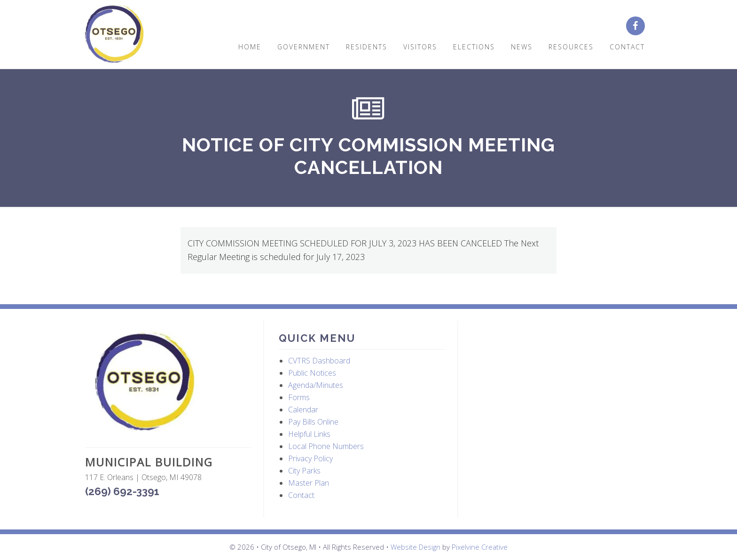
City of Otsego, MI (114, 34)
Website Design (416, 547)
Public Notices (312, 373)
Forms (299, 397)
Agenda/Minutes (316, 385)
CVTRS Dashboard (319, 361)
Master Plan (309, 483)
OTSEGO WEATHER (557, 365)
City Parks (304, 471)
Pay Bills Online (313, 422)
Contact (301, 495)
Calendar (303, 410)
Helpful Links (309, 434)
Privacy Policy (310, 458)
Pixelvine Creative (480, 547)
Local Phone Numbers (326, 446)
